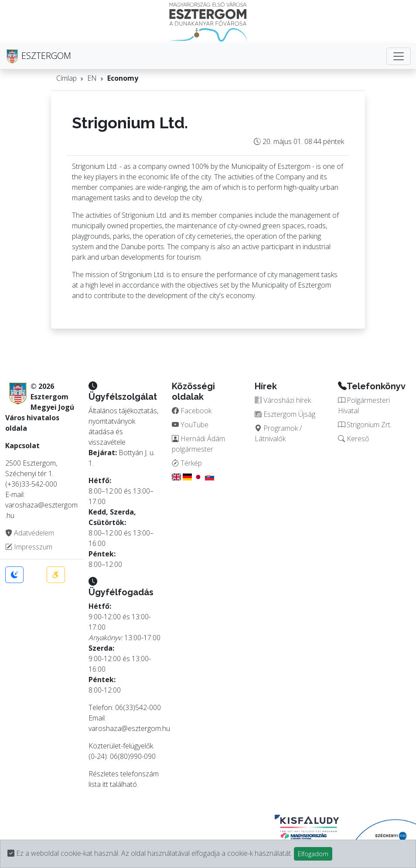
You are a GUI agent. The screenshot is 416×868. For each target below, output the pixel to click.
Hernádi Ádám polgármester (198, 444)
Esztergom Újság (285, 414)
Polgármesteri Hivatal (364, 405)
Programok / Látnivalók (278, 433)
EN (92, 78)
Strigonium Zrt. (365, 425)
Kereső (353, 439)
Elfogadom (313, 854)
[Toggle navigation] (399, 56)
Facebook (192, 411)
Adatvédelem (30, 533)
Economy (123, 78)
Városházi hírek (283, 400)
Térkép (187, 463)
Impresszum (29, 547)
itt (105, 784)
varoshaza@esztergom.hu (129, 728)
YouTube (190, 425)
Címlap (66, 78)
